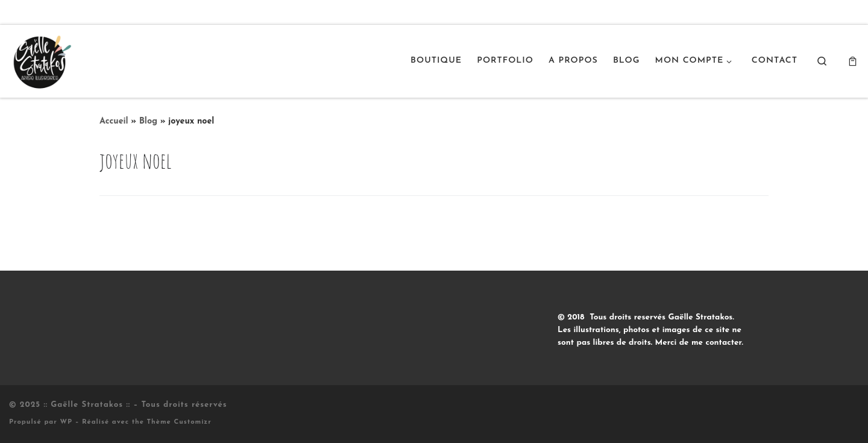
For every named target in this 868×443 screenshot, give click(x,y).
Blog (148, 121)
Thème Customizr (179, 422)
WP (66, 422)
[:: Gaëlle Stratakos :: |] (41, 60)
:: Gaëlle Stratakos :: (87, 405)
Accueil (114, 121)
